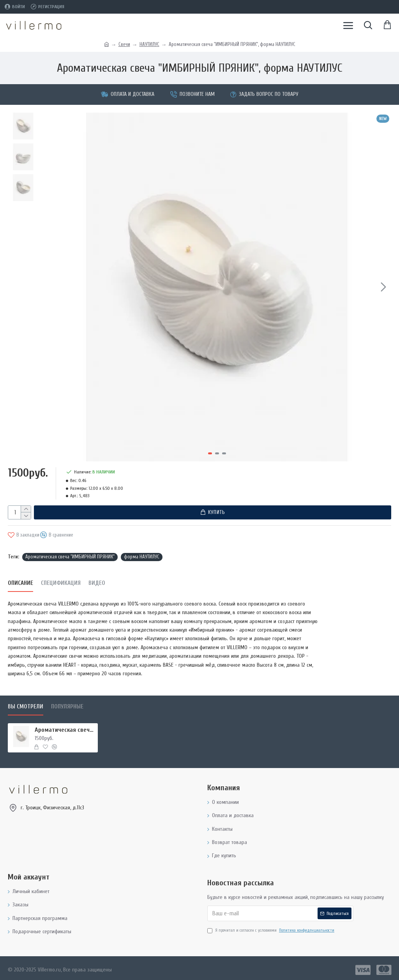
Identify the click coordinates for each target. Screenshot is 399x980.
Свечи (124, 44)
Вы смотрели (26, 704)
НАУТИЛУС (149, 44)
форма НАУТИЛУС (142, 554)
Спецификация (61, 580)
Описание (20, 580)
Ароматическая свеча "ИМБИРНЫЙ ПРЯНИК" (70, 554)
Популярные (67, 704)
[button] (383, 287)
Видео (97, 580)
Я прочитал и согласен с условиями (271, 927)
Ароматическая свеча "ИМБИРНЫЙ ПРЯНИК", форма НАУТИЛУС (65, 727)
